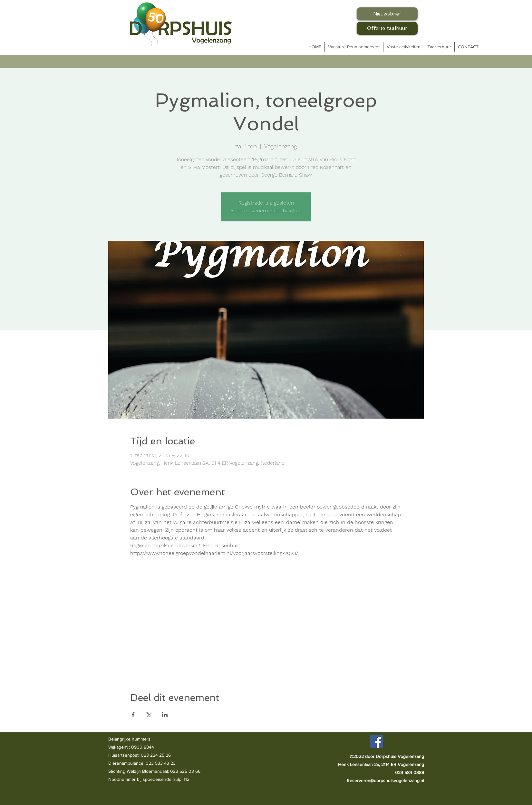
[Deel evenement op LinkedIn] (165, 715)
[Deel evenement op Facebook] (133, 715)
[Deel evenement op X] (149, 715)
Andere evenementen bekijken (266, 211)
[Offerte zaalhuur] (387, 28)
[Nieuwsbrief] (387, 14)
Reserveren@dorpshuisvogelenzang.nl (385, 781)
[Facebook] (377, 741)
